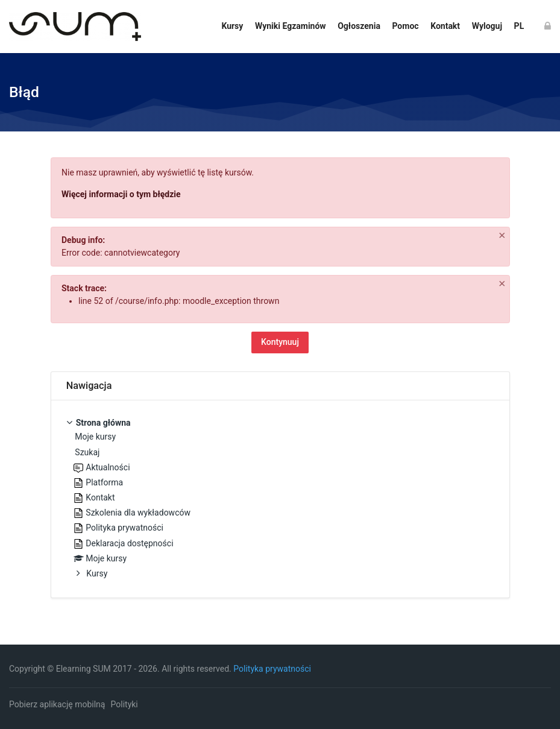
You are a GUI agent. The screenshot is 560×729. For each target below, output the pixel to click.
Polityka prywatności (272, 669)
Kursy (97, 573)
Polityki (124, 704)
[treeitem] (280, 499)
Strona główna (103, 423)
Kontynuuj (280, 342)
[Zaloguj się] (548, 27)
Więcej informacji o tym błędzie (121, 194)
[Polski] (519, 27)
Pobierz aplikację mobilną (57, 704)
